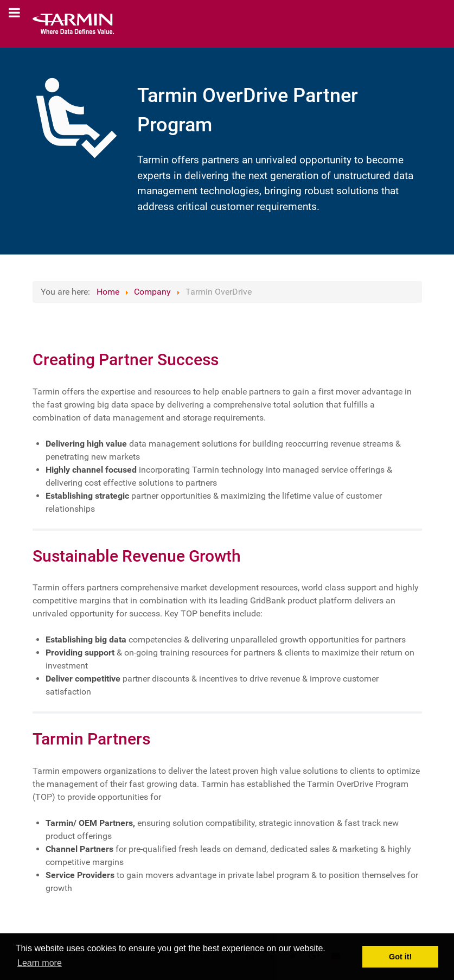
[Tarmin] (73, 24)
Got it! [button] (400, 957)
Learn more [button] (40, 963)
